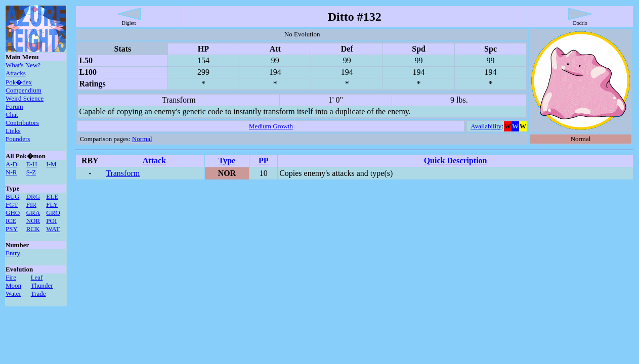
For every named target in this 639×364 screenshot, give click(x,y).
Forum (14, 106)
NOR (33, 221)
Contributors (22, 123)
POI (51, 221)
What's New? (23, 65)
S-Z (31, 172)
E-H (32, 164)
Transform (123, 173)
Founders (18, 139)
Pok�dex (19, 82)
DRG (33, 196)
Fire (11, 277)
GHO (13, 213)
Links (13, 131)
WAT (53, 229)
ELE (52, 196)
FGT (12, 204)
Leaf (37, 277)
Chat (12, 115)
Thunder (42, 285)
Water (13, 293)
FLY (52, 204)
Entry (13, 253)
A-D (11, 164)
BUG (12, 196)
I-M (51, 164)
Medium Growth (271, 126)
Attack (154, 161)
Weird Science (25, 98)
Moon (13, 285)
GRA (33, 213)
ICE (11, 221)
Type (227, 161)
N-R (11, 172)
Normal (142, 139)
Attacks (16, 73)
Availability (486, 126)
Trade (38, 293)
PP (264, 161)
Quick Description (456, 161)
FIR (31, 204)
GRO (53, 213)
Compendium (24, 90)
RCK (33, 229)
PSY (12, 229)
